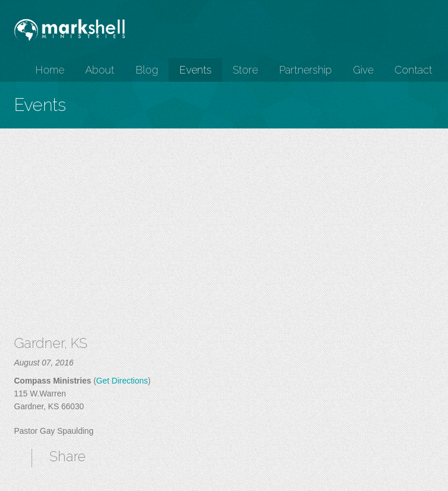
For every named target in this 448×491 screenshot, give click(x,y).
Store (245, 70)
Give (363, 70)
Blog (147, 70)
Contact (413, 70)
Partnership (305, 70)
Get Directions (122, 381)
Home (50, 70)
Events (195, 70)
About (100, 70)
